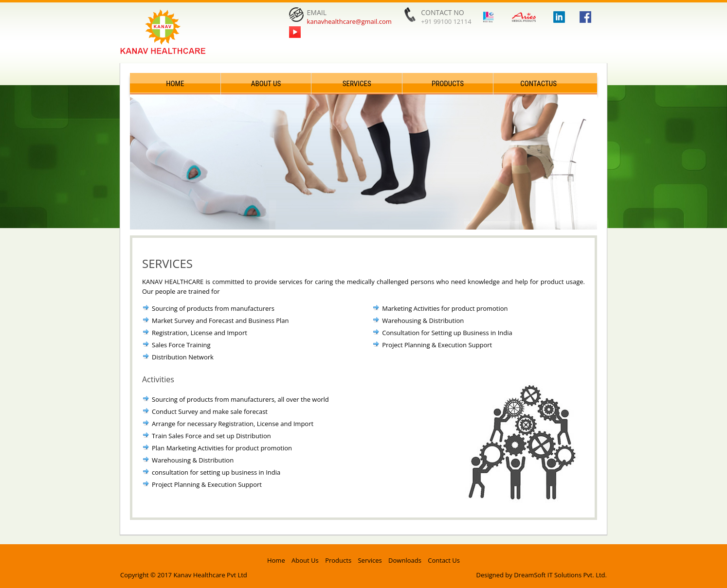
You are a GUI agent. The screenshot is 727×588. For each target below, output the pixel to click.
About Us (266, 84)
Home (175, 84)
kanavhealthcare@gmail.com (349, 21)
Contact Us (444, 560)
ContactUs (538, 84)
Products (448, 84)
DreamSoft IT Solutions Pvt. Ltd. (560, 575)
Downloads (405, 560)
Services (357, 84)
